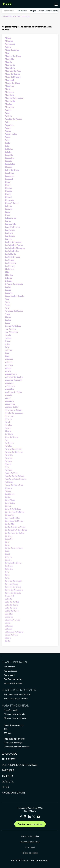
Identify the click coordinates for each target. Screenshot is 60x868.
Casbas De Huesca (13, 242)
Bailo (7, 146)
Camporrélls (10, 224)
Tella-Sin (9, 569)
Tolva (7, 575)
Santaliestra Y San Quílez (16, 530)
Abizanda (9, 41)
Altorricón (9, 107)
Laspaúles (9, 389)
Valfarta (8, 599)
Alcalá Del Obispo (13, 77)
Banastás (9, 155)
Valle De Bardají (12, 602)
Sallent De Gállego (13, 509)
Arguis (8, 128)
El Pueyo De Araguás (14, 284)
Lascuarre (9, 383)
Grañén (8, 320)
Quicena (9, 488)
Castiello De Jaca (13, 257)
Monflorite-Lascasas (14, 413)
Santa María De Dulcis (15, 533)
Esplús (8, 287)
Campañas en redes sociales (16, 747)
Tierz (7, 572)
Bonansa (9, 209)
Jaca (7, 353)
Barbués (9, 161)
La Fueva (9, 362)
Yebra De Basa (11, 635)
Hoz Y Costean (11, 332)
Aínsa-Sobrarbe (12, 50)
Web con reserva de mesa (15, 718)
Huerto (8, 335)
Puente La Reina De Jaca (16, 479)
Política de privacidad (30, 842)
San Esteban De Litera (15, 512)
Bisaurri (8, 197)
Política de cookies (30, 853)
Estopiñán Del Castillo (15, 296)
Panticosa (9, 443)
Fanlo (7, 302)
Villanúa (8, 629)
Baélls (8, 143)
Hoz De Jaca (10, 329)
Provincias (22, 11)
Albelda (8, 62)
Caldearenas (10, 218)
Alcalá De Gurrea (12, 74)
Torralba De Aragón (13, 581)
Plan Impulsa (9, 667)
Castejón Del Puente (14, 245)
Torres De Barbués (13, 593)
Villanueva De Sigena (14, 632)
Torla (7, 578)
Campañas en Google (13, 743)
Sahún (8, 497)
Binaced (8, 191)
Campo (8, 221)
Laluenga (9, 365)
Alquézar (9, 104)
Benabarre (10, 173)
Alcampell (9, 80)
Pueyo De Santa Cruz (14, 485)
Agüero (8, 47)
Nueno (8, 428)
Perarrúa (9, 458)
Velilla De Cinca (12, 611)
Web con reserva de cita (14, 714)
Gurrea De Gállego (13, 326)
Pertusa (8, 461)
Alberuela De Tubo (13, 71)
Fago (7, 299)
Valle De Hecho (12, 605)
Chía (7, 272)
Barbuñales (10, 164)
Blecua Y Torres (12, 203)
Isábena (8, 350)
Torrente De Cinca (13, 587)
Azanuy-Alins (11, 134)
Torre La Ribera (11, 584)
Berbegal (9, 179)
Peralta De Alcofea (13, 449)
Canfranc (9, 233)
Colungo (8, 278)
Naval (7, 422)
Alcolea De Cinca (12, 83)
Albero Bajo (10, 68)
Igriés (7, 344)
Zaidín (8, 641)
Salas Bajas (10, 503)
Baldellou (9, 149)
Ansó (7, 113)
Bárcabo (9, 167)
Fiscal (7, 305)
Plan (7, 467)
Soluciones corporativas (20, 765)
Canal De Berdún (12, 227)
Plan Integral (9, 675)
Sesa (7, 551)
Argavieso (9, 125)
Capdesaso (10, 236)
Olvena (8, 431)
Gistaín (8, 317)
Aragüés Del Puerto (13, 119)
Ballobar (9, 152)
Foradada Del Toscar (14, 311)
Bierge (8, 185)
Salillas (8, 506)
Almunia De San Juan (14, 98)
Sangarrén (9, 515)
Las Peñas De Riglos (14, 392)
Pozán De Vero (11, 473)
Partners (8, 770)
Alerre (8, 89)
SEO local (8, 733)
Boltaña (8, 206)
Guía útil (8, 782)
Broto (7, 215)
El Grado (9, 281)
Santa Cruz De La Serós (15, 527)
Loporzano (9, 401)
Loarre (8, 398)
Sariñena (9, 536)
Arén (7, 122)
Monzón (8, 419)
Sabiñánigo (10, 494)
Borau (7, 212)
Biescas (8, 188)
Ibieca (8, 341)
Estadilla (9, 293)
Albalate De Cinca (13, 56)
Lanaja (8, 371)
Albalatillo (9, 59)
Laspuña (9, 395)
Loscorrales (10, 404)
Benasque (9, 176)
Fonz (7, 308)
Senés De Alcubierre (14, 548)
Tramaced (9, 596)
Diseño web (11, 710)
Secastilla (9, 539)
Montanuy (9, 416)
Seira (7, 542)
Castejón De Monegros (15, 248)
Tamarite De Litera (13, 563)
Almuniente (10, 101)
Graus (8, 323)
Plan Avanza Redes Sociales (16, 699)
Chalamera (10, 269)
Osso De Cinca (11, 437)
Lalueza (8, 368)
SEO (5, 729)
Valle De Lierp (11, 608)
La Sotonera (10, 386)
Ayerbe (8, 131)
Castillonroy (10, 266)
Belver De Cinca (12, 170)
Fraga (7, 314)
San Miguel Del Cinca (14, 521)
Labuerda (9, 359)
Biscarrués (10, 200)
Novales (8, 425)
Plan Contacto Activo (13, 679)
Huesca (8, 338)
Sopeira (8, 560)
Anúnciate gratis (14, 793)
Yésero (8, 638)
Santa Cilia (10, 524)
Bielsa (8, 182)
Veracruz (9, 617)
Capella (8, 239)
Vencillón (9, 614)
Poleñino (9, 470)
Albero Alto (10, 65)
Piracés (8, 464)
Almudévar (10, 95)
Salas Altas (10, 500)
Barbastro (9, 158)
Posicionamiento (14, 725)
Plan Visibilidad (10, 671)
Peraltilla (9, 455)
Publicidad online (14, 739)
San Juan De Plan (12, 518)
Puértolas (9, 482)
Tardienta (9, 566)
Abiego (8, 38)
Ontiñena (9, 434)
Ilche (7, 347)
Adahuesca (10, 44)
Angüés (8, 110)
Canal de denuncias (30, 836)
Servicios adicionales (13, 683)
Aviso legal (30, 847)
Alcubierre (10, 86)
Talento (7, 776)
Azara (7, 137)
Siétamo (9, 557)
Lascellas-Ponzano (13, 380)
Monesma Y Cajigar (13, 410)
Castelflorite (10, 254)
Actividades (9, 11)
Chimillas (9, 275)
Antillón (8, 116)
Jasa (7, 356)
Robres (8, 491)
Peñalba (8, 446)
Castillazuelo (11, 263)
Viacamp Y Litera (12, 620)
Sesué (8, 554)
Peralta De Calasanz (14, 452)
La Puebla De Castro (14, 377)
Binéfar (8, 194)
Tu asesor (9, 759)
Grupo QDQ (10, 754)
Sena (7, 545)
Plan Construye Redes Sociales (17, 694)
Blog (5, 787)
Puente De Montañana (15, 476)
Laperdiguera (11, 374)
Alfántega (9, 92)
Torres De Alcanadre (14, 590)
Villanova (9, 626)
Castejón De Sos (12, 251)
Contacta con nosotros (30, 824)
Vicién (8, 623)
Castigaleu (10, 260)
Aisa (7, 53)
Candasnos (10, 230)
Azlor (7, 140)
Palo (7, 440)
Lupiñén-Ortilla (12, 407)
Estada (8, 290)
